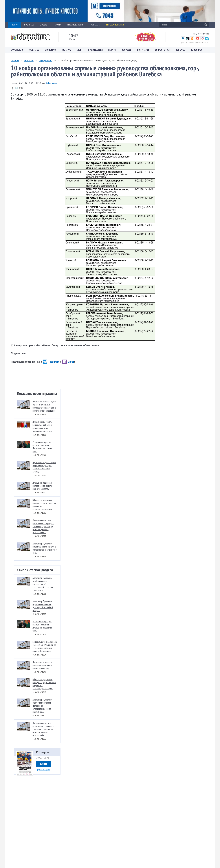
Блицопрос (197, 50)
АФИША (58, 25)
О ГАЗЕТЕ (45, 25)
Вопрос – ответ (162, 50)
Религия (112, 50)
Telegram (51, 362)
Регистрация (204, 34)
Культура (66, 50)
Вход (195, 34)
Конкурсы (181, 50)
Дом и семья (143, 50)
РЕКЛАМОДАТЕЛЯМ (76, 25)
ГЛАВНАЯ (15, 25)
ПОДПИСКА (29, 25)
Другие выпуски (43, 769)
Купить (44, 764)
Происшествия (95, 50)
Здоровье (127, 50)
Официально (17, 50)
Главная (15, 60)
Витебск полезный (115, 25)
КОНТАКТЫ (96, 25)
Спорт (80, 50)
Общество (34, 50)
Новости (29, 60)
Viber (68, 362)
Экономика (51, 50)
